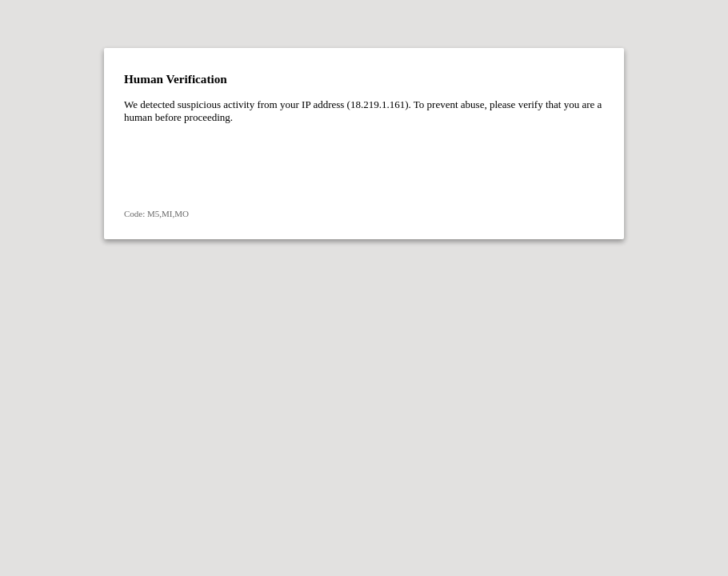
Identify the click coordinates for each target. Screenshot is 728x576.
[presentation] (246, 166)
